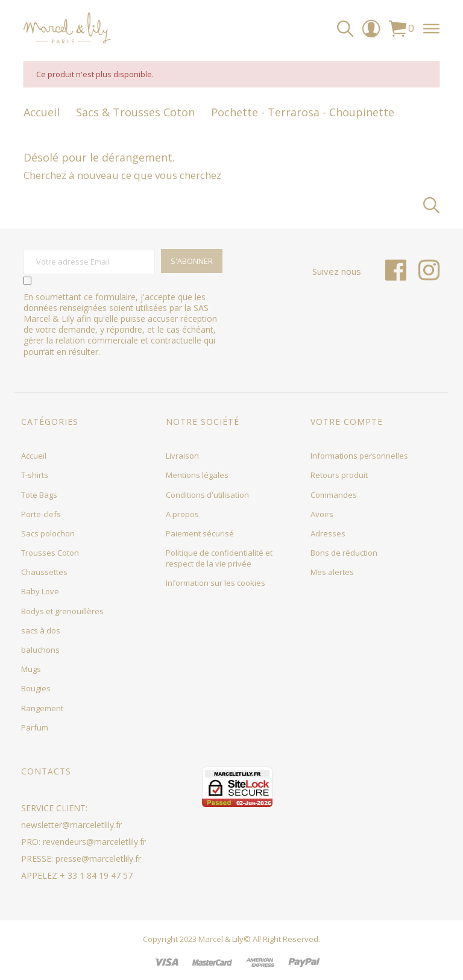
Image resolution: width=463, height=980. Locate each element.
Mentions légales (197, 475)
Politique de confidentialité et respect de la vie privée (219, 558)
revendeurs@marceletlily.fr (94, 842)
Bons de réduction (344, 553)
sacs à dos (41, 630)
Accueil (34, 456)
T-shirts (35, 475)
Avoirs (322, 514)
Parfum (35, 727)
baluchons (40, 650)
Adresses (328, 533)
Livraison (182, 456)
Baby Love (40, 591)
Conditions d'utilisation (207, 495)
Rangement (42, 708)
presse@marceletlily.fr (98, 859)
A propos (182, 514)
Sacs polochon (48, 533)
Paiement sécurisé (200, 533)
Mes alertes (332, 572)
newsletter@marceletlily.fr (71, 825)
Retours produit (339, 475)
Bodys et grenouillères (62, 611)
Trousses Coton (50, 553)
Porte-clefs (41, 514)
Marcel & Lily (221, 939)
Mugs (31, 669)
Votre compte (347, 422)
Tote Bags (39, 495)
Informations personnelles (359, 456)
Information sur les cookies (216, 583)
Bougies (36, 688)
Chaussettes (44, 572)
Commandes (334, 495)
